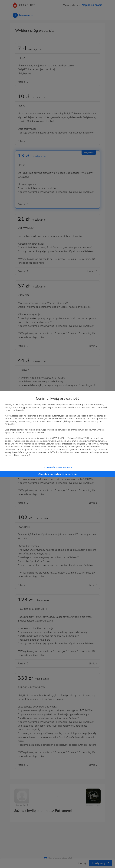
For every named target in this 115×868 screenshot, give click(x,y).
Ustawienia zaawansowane (58, 467)
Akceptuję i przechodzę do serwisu (58, 474)
